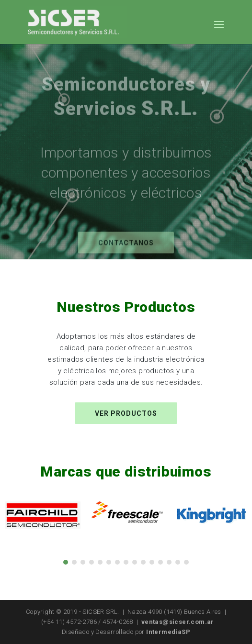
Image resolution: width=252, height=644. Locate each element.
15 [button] (186, 562)
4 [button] (92, 562)
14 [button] (178, 562)
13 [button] (169, 562)
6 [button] (109, 562)
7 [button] (117, 562)
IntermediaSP (168, 632)
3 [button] (83, 562)
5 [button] (100, 562)
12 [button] (160, 562)
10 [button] (143, 562)
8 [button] (126, 562)
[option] (42, 515)
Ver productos (126, 413)
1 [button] (66, 562)
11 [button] (152, 562)
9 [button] (135, 562)
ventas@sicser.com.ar (178, 622)
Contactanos (126, 249)
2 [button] (74, 562)
